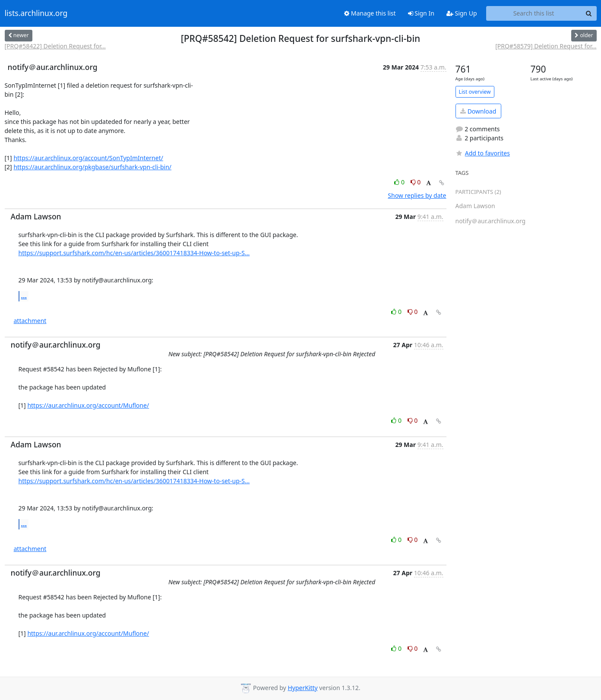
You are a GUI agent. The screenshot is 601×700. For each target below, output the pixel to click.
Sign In (421, 13)
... (24, 296)
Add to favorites (483, 153)
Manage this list (370, 13)
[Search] (589, 13)
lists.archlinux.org (36, 13)
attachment (30, 321)
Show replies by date (417, 195)
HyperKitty (302, 688)
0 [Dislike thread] (416, 182)
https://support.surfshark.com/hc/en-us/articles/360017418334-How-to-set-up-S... (134, 253)
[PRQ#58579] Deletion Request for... (546, 46)
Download (478, 111)
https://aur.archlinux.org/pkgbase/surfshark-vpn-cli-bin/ (92, 167)
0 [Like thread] (400, 182)
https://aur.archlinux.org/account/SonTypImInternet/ (88, 158)
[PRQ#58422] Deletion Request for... (55, 46)
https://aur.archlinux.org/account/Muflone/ (88, 405)
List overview (475, 92)
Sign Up (462, 13)
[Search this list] (534, 13)
